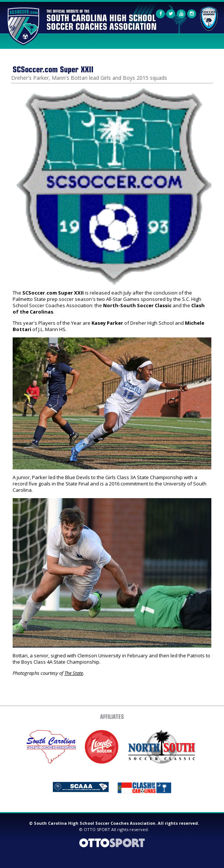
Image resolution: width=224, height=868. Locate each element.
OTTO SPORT (97, 829)
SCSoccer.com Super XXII (53, 69)
